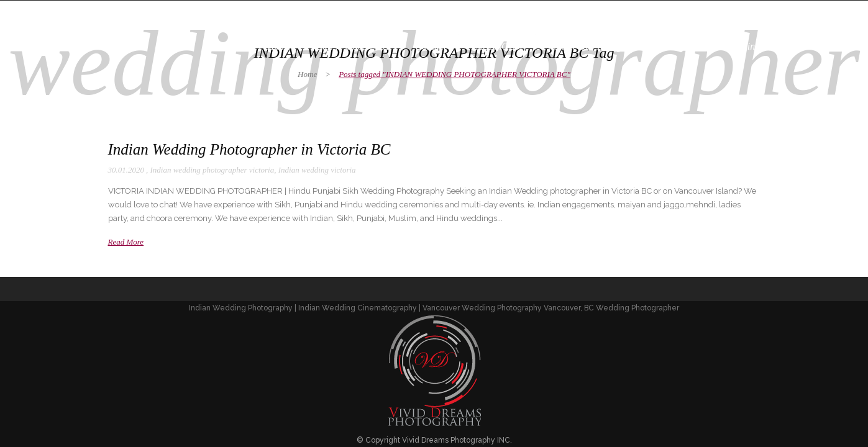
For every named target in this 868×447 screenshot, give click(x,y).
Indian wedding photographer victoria (212, 170)
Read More (126, 242)
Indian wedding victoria (317, 170)
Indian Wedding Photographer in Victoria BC (249, 149)
